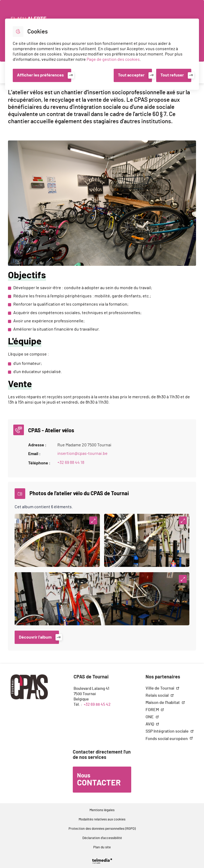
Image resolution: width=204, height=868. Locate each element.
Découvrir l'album (35, 637)
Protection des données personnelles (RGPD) (102, 829)
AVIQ (150, 724)
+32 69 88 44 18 (71, 463)
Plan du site (102, 847)
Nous (99, 780)
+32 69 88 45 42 (97, 705)
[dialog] (102, 54)
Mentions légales (102, 810)
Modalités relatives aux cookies (102, 820)
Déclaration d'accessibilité (102, 838)
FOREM (153, 710)
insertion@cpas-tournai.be (82, 454)
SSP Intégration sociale (167, 731)
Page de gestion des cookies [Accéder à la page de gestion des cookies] (113, 59)
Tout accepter (131, 75)
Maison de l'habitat (163, 703)
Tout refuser (172, 75)
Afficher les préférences (40, 75)
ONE (150, 717)
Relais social (158, 695)
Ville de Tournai (160, 688)
